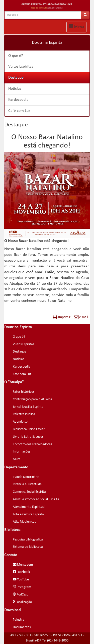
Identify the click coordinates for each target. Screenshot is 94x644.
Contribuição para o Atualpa (32, 399)
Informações (22, 452)
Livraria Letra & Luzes (28, 437)
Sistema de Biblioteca (28, 547)
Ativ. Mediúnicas (24, 522)
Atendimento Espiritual (29, 507)
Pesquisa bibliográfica (28, 540)
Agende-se (20, 422)
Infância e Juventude (27, 484)
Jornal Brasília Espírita (28, 407)
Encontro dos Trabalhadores (32, 444)
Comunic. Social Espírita (29, 492)
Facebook (21, 572)
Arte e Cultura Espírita (28, 514)
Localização (22, 602)
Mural (17, 459)
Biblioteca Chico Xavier (29, 429)
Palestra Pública (24, 414)
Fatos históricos (24, 392)
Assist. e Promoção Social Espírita (36, 499)
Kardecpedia (18, 100)
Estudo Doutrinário (26, 477)
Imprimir (62, 317)
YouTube (21, 580)
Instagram (22, 587)
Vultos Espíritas (21, 67)
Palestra (19, 620)
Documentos (22, 627)
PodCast (20, 595)
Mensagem (23, 565)
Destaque (16, 78)
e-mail (81, 317)
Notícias (15, 89)
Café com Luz (19, 111)
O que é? (16, 56)
